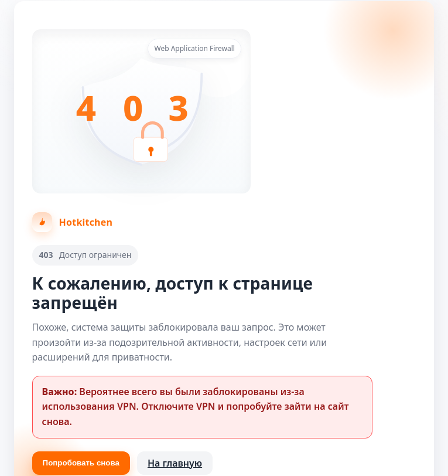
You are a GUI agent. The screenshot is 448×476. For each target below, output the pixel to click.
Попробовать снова (81, 463)
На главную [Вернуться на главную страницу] (175, 463)
